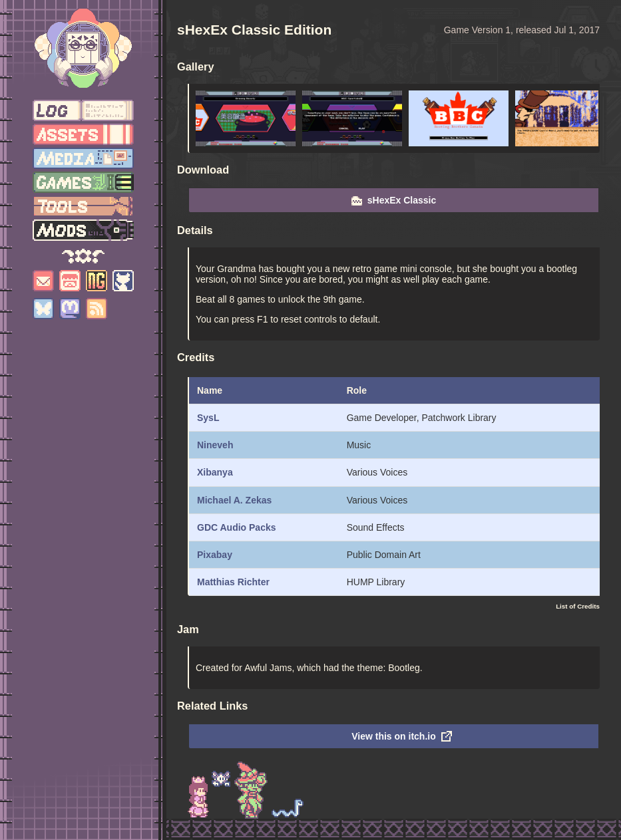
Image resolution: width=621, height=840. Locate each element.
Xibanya (215, 472)
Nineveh (215, 445)
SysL (208, 418)
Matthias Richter (233, 582)
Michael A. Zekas (234, 500)
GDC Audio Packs (237, 527)
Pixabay (215, 555)
